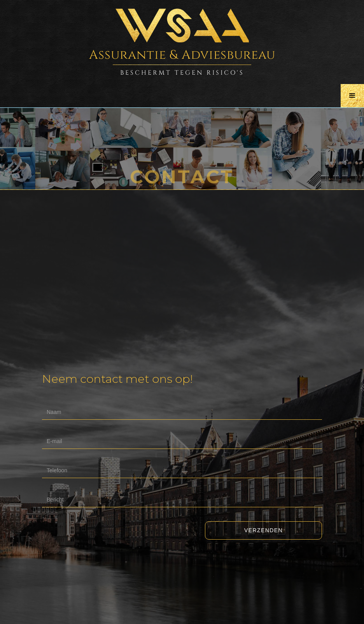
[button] (352, 96)
